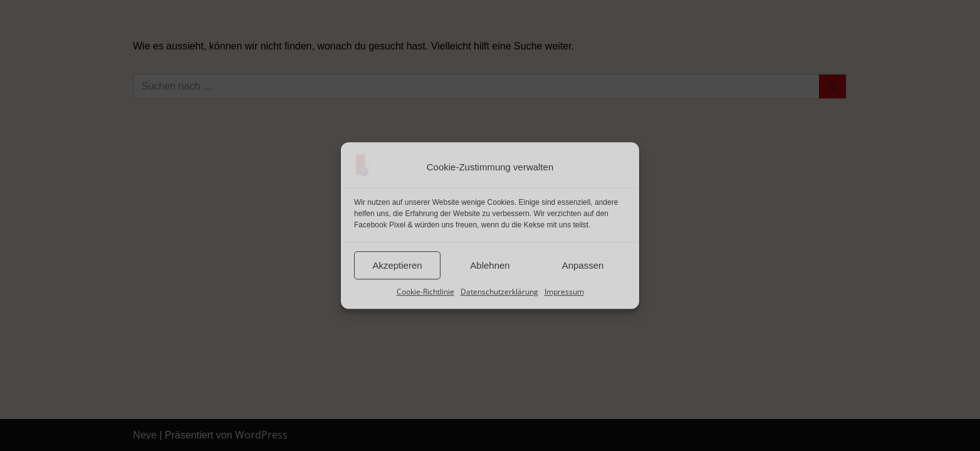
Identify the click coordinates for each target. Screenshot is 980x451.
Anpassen (583, 265)
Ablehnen (490, 265)
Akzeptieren (397, 265)
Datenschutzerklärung (499, 292)
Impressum (564, 292)
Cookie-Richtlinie (425, 292)
